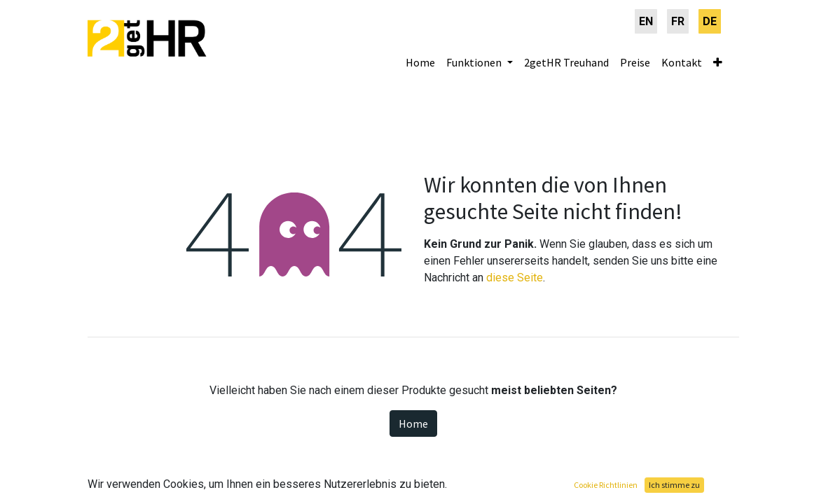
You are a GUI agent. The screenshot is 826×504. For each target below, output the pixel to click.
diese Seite (515, 278)
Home (413, 423)
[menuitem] (646, 21)
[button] (718, 62)
